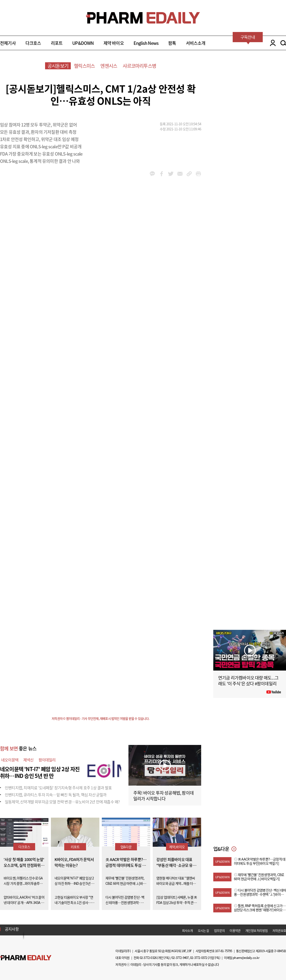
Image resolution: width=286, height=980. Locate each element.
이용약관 (235, 930)
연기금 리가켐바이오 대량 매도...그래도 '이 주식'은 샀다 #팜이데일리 (248, 681)
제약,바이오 (177, 847)
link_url (189, 174)
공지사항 (12, 929)
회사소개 (187, 930)
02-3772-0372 (199, 958)
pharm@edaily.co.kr (246, 958)
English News (146, 43)
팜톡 (172, 43)
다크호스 (33, 43)
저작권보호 (279, 930)
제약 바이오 (114, 43)
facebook (162, 174)
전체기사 (8, 43)
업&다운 (126, 847)
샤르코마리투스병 (139, 66)
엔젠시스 (109, 66)
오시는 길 (203, 930)
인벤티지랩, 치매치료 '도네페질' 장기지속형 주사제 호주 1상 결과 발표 (58, 788)
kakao (152, 174)
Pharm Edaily (26, 958)
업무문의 (219, 930)
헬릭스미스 (84, 66)
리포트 (57, 43)
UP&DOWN (83, 43)
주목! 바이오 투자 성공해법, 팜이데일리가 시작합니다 (163, 796)
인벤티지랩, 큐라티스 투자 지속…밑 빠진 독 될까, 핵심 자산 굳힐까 (56, 795)
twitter (171, 174)
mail (180, 174)
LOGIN (272, 43)
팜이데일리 (47, 760)
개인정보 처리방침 (256, 930)
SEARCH (283, 43)
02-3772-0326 (148, 958)
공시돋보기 (58, 66)
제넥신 (28, 760)
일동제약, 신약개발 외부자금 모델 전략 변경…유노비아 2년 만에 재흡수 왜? (62, 802)
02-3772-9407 (180, 958)
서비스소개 (196, 43)
